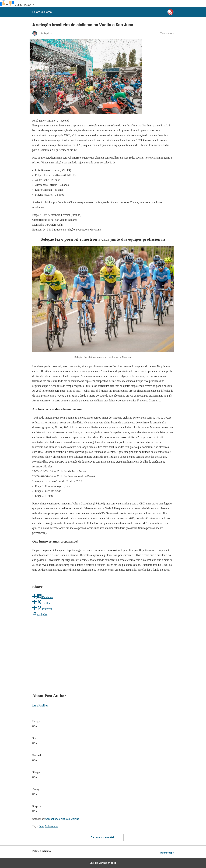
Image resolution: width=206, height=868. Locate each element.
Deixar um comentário (103, 837)
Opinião (75, 819)
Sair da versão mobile (103, 863)
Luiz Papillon (40, 706)
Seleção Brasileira (49, 826)
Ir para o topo (167, 853)
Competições (53, 819)
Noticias (65, 819)
